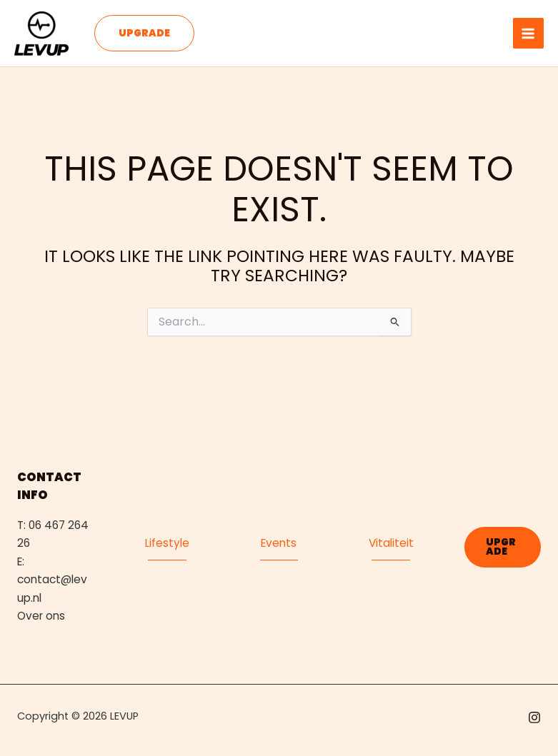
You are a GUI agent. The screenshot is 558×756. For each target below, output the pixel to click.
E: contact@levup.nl (52, 580)
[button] (144, 34)
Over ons (41, 616)
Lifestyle (167, 543)
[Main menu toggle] (528, 33)
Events (279, 543)
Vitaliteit (391, 543)
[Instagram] (534, 717)
